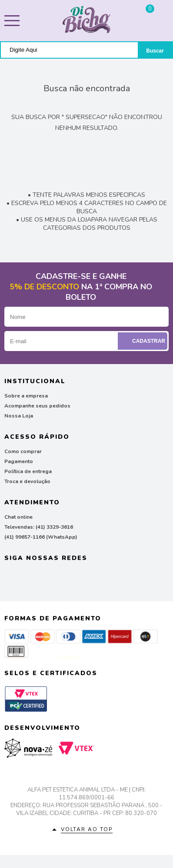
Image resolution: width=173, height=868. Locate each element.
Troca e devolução (27, 481)
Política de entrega (28, 471)
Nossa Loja (19, 416)
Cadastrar (144, 341)
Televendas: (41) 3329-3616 (39, 527)
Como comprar (23, 451)
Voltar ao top (87, 829)
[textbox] (69, 50)
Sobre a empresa (26, 396)
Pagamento (19, 461)
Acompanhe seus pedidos (37, 406)
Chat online (18, 517)
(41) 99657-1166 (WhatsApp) (41, 537)
